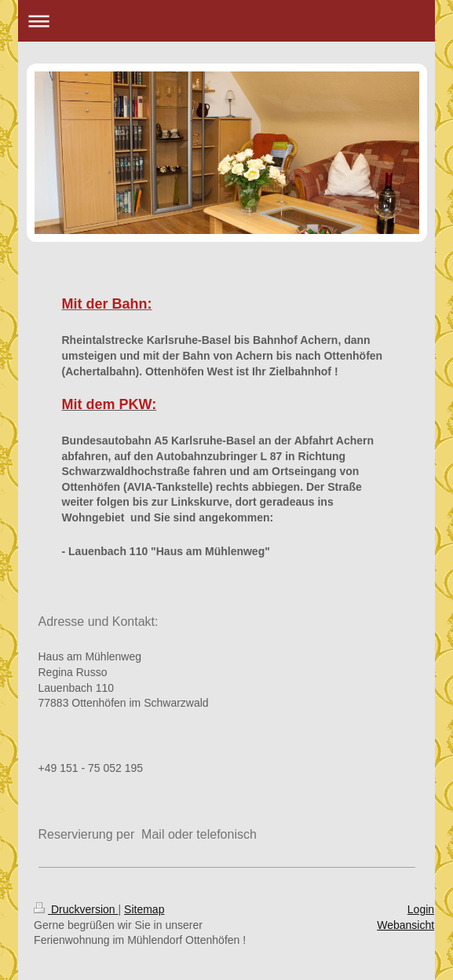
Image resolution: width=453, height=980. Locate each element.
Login (421, 909)
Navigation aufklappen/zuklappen (226, 21)
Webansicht (406, 925)
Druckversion (76, 909)
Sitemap (144, 909)
